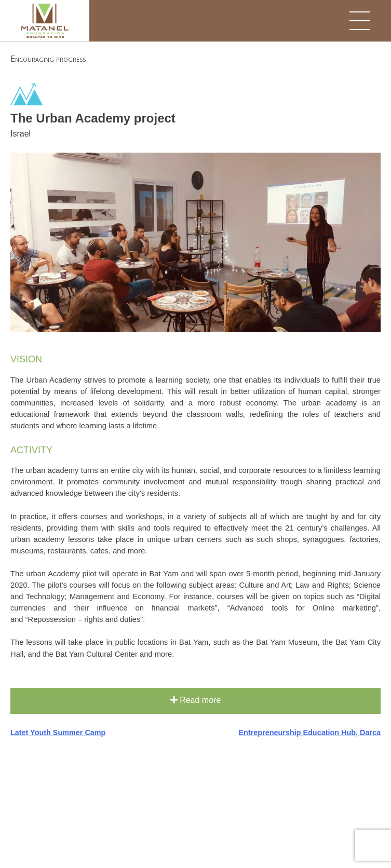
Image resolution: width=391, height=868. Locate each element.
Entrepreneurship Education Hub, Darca (310, 733)
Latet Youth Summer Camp (58, 733)
